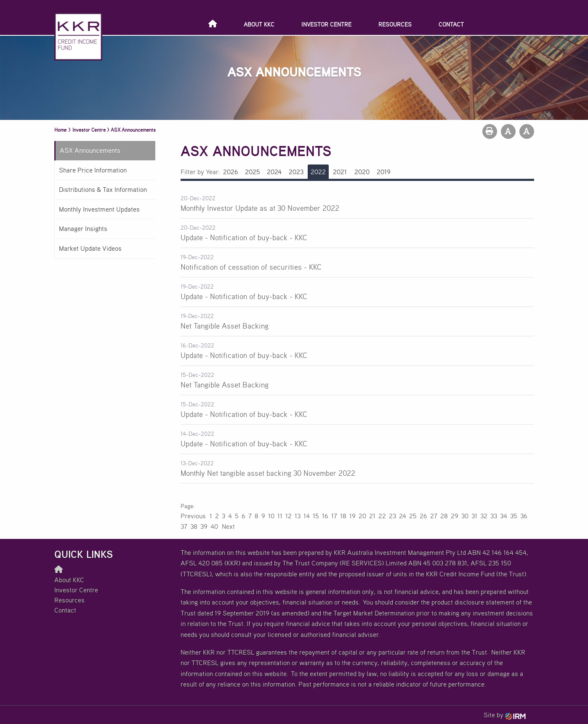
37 (184, 526)
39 (204, 526)
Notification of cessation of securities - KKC (251, 267)
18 (343, 516)
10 (271, 516)
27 (434, 516)
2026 (231, 172)
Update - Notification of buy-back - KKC (244, 237)
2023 (296, 172)
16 (325, 516)
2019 (384, 172)
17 (334, 516)
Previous (194, 516)
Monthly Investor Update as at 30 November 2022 (260, 208)
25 (413, 516)
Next (228, 526)
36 (524, 516)
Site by (505, 715)
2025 (253, 172)
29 (455, 516)
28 (444, 516)
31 (474, 516)
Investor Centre (326, 24)
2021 (340, 172)
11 (280, 516)
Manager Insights (83, 228)
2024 (274, 172)
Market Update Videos (90, 248)
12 (289, 516)
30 (465, 516)
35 (514, 516)
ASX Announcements (90, 150)
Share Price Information (93, 170)
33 (494, 516)
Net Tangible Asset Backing (225, 326)
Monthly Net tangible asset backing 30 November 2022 (268, 473)
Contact (451, 24)
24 (403, 516)
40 (214, 526)
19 (353, 516)
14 (307, 516)
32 (484, 516)
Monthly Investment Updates (99, 209)
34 (504, 516)
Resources (395, 24)
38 (194, 526)
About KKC (259, 24)
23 (392, 516)
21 (372, 516)
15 (316, 516)
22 (382, 516)
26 (423, 516)
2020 (362, 172)
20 (362, 516)
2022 (318, 172)
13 (298, 516)
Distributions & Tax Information (103, 189)
